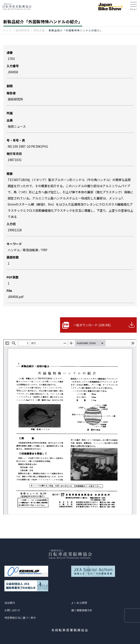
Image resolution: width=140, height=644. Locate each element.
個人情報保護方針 (82, 610)
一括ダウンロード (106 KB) (92, 325)
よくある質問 (79, 603)
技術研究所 (23, 30)
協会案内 (10, 603)
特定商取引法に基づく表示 (20, 618)
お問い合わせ (12, 610)
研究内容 (39, 30)
